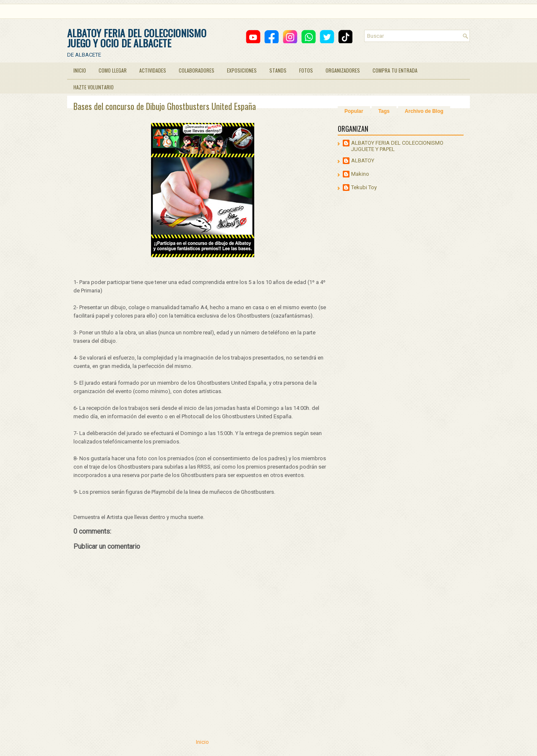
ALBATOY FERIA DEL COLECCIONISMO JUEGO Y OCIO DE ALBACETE (137, 38)
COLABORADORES (197, 70)
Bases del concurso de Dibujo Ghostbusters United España (165, 106)
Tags (384, 111)
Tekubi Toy (364, 187)
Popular (354, 111)
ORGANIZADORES (343, 70)
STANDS (278, 70)
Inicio (202, 742)
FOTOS (306, 70)
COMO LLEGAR (113, 70)
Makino (360, 174)
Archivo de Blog (424, 111)
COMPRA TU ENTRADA (395, 70)
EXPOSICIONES (242, 70)
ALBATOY (363, 160)
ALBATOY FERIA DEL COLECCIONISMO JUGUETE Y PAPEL (397, 146)
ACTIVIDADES (153, 70)
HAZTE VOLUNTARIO (94, 87)
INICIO (80, 70)
